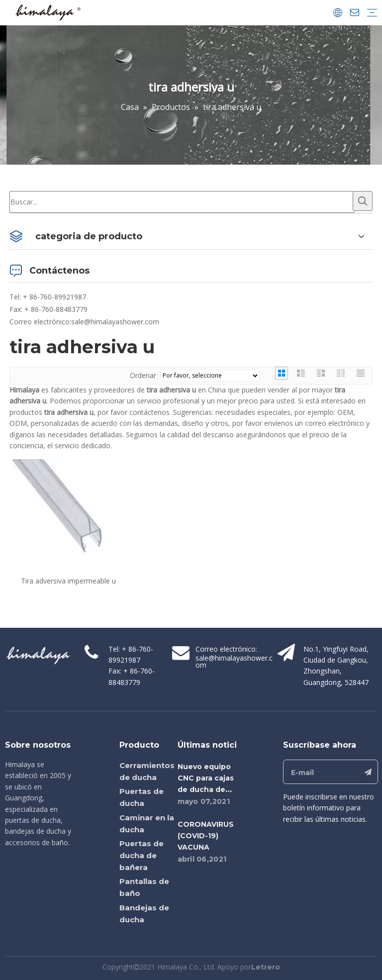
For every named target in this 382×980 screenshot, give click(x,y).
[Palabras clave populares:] (363, 201)
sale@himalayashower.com (115, 322)
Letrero (266, 967)
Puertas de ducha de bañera (142, 855)
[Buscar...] (182, 202)
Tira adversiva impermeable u (68, 581)
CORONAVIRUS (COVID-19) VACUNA (206, 836)
